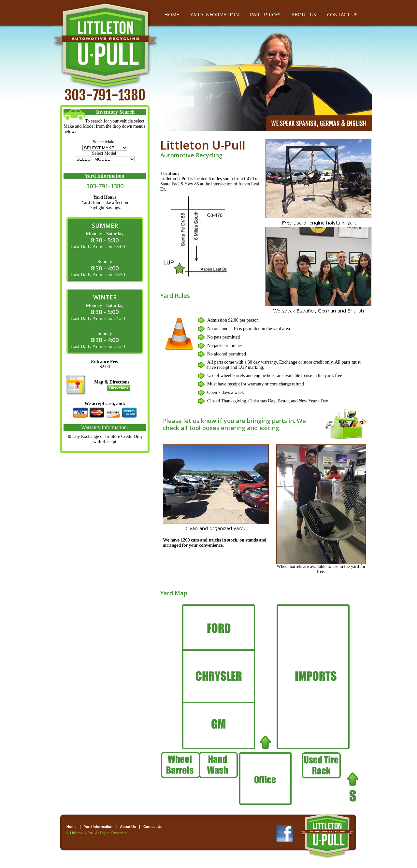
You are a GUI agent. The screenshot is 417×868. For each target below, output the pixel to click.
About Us (128, 827)
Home (72, 827)
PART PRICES (265, 14)
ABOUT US (304, 14)
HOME (172, 14)
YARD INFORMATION (215, 14)
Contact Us (153, 827)
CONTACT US (342, 14)
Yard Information (98, 827)
